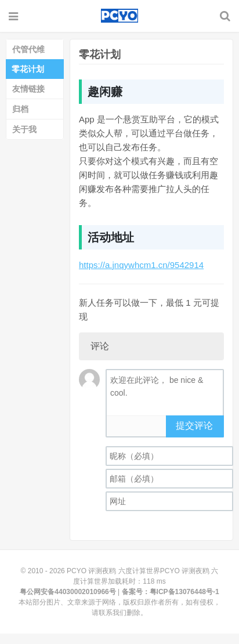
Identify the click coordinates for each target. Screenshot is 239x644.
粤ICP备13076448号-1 (184, 592)
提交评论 (194, 426)
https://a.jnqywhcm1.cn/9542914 (141, 265)
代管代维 (28, 49)
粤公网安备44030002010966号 (68, 592)
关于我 (24, 129)
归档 (20, 109)
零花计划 (28, 69)
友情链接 (28, 89)
